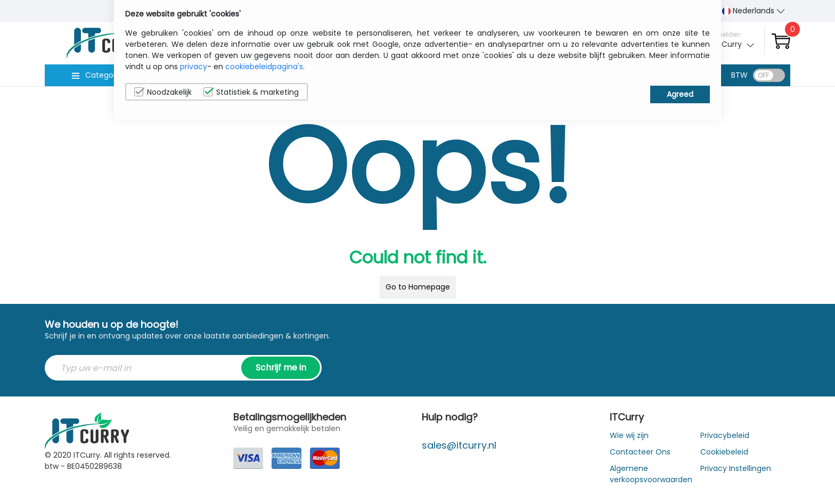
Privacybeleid (725, 435)
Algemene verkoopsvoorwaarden (651, 474)
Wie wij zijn (629, 435)
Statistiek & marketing (251, 92)
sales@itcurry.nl (459, 445)
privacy (194, 67)
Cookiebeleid (724, 452)
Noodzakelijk (163, 92)
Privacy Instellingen (736, 468)
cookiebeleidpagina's (264, 67)
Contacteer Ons (640, 452)
